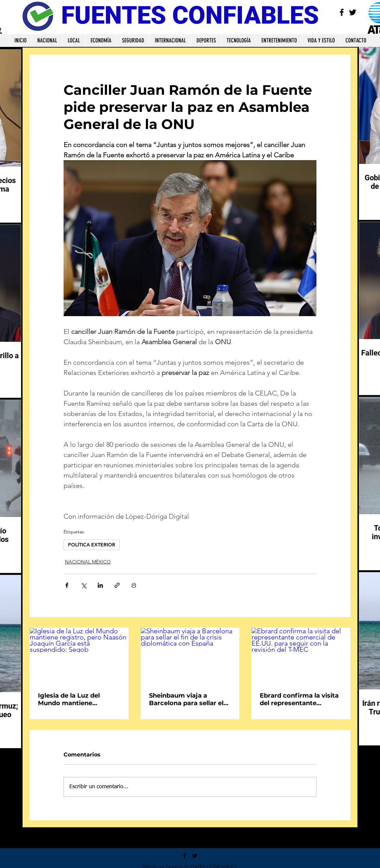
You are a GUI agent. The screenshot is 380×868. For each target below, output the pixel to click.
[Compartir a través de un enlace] (117, 585)
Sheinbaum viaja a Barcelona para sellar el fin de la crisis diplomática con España (187, 699)
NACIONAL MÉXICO (88, 562)
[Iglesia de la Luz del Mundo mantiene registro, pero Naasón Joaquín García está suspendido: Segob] (79, 656)
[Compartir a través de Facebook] (67, 585)
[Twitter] (353, 12)
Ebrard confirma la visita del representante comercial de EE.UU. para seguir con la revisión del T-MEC (300, 699)
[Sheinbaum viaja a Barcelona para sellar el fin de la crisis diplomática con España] (190, 656)
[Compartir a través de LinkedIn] (100, 585)
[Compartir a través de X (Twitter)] (84, 585)
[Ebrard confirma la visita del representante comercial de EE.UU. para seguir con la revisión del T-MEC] (301, 656)
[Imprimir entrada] (134, 585)
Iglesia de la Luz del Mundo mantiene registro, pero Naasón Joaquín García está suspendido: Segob (73, 699)
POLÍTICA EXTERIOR (92, 545)
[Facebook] (342, 12)
